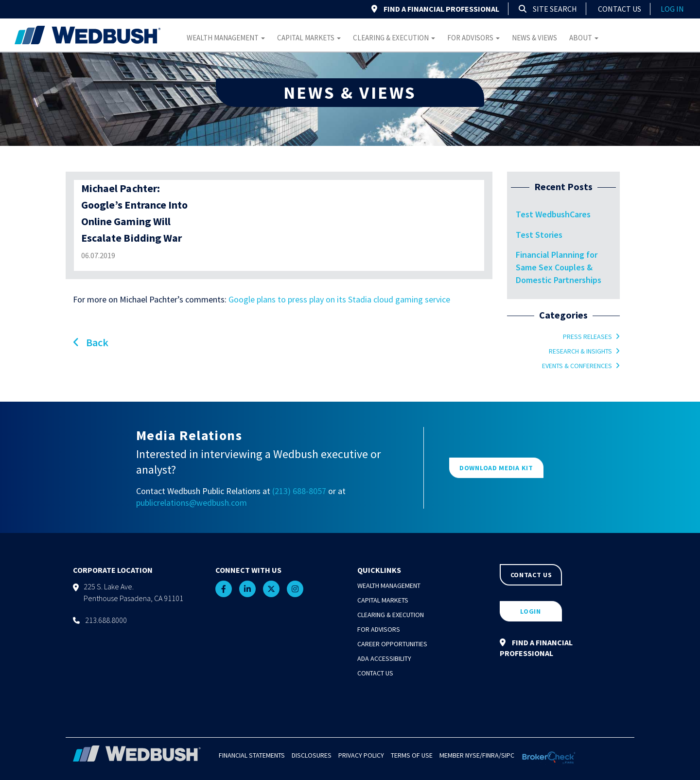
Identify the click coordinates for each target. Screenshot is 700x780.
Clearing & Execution (394, 38)
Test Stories (539, 235)
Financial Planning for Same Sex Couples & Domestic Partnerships (559, 267)
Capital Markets (309, 38)
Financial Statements (252, 755)
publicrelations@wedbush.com (192, 503)
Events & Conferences (577, 366)
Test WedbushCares (553, 214)
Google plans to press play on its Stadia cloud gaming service (339, 299)
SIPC (508, 755)
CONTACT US (531, 575)
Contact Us (620, 9)
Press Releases (587, 337)
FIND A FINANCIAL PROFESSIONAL (435, 9)
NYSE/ (474, 755)
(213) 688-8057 (299, 491)
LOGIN (531, 611)
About (584, 38)
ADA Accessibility (384, 658)
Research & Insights (580, 351)
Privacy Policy (361, 755)
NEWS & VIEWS (350, 93)
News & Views (534, 38)
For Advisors (473, 38)
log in (672, 9)
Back (91, 342)
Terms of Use (412, 755)
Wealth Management (226, 38)
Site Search (548, 9)
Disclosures (312, 755)
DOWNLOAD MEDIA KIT (496, 468)
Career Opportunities (392, 644)
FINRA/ (492, 755)
